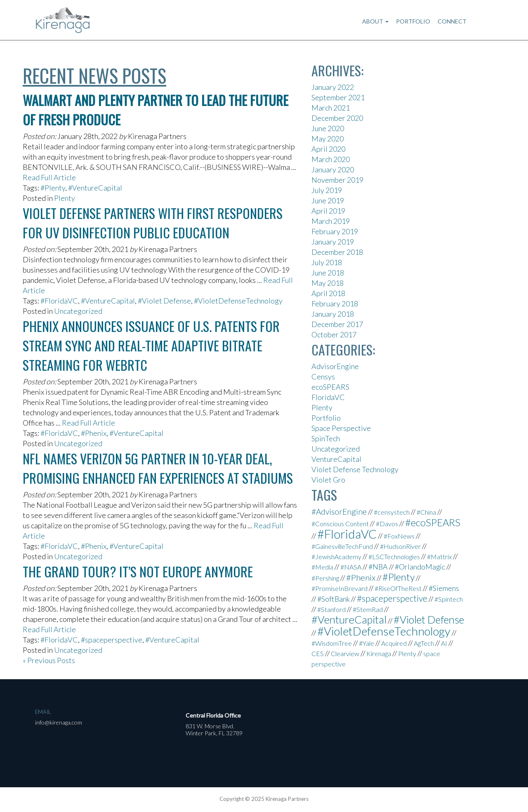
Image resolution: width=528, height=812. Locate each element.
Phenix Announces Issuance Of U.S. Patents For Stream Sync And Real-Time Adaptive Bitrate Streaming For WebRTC (151, 345)
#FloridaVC (59, 301)
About (375, 21)
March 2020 (331, 159)
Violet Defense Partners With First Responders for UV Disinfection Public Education (153, 223)
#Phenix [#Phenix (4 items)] (361, 577)
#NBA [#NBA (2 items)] (378, 567)
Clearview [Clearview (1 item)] (345, 653)
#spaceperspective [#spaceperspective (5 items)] (392, 598)
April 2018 (328, 293)
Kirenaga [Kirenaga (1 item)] (379, 653)
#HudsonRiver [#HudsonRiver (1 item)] (400, 546)
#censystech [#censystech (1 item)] (392, 512)
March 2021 (331, 108)
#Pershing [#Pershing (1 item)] (325, 578)
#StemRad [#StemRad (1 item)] (368, 609)
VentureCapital (336, 459)
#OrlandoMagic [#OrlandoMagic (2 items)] (420, 567)
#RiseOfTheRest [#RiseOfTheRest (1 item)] (398, 588)
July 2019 (327, 190)
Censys (323, 377)
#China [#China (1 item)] (426, 512)
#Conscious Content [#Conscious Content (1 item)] (340, 524)
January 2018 (333, 314)
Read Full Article (49, 177)
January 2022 (333, 87)
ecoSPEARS (330, 387)
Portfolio (413, 21)
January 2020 (333, 169)
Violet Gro (328, 480)
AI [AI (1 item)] (444, 643)
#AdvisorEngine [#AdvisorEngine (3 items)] (339, 512)
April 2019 (328, 211)
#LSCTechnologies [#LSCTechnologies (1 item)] (394, 557)
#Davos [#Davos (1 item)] (387, 524)
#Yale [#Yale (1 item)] (367, 643)
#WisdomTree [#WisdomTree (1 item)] (332, 643)
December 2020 (337, 118)
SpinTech (326, 438)
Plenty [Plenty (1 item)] (407, 653)
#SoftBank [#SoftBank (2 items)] (334, 599)
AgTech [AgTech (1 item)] (424, 643)
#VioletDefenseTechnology (238, 301)
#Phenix (94, 433)
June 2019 (328, 200)
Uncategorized (78, 311)
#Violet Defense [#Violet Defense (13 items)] (429, 619)
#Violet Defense (164, 301)
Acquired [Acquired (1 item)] (394, 643)
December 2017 (337, 324)
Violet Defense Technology (355, 469)
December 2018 (337, 252)
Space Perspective (341, 428)
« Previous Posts (49, 660)
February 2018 (335, 304)
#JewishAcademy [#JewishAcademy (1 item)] (336, 557)
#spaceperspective (112, 640)
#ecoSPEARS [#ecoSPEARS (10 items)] (433, 522)
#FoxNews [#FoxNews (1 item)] (399, 536)
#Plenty (53, 188)
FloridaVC (328, 397)
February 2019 (335, 231)
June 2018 (328, 273)
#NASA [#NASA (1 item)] (351, 567)
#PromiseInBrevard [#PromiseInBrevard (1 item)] (339, 588)
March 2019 (331, 221)
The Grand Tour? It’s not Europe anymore (138, 571)
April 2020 (328, 149)
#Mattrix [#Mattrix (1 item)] (439, 557)
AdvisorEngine (335, 366)
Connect (452, 21)
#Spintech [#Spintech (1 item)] (449, 599)
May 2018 (328, 283)
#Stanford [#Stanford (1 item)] (331, 609)
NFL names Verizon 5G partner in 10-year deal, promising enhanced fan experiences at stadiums (158, 468)
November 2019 (337, 180)
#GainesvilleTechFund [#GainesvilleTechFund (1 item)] (342, 546)
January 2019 (333, 242)
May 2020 (328, 139)
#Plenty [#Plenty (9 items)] (398, 577)
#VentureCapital (95, 188)
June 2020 (328, 128)
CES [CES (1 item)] (318, 653)
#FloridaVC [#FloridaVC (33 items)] (347, 534)
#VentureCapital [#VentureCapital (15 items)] (349, 619)
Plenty (65, 198)
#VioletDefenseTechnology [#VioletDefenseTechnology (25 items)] (384, 631)
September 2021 (338, 97)
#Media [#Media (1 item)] (322, 567)
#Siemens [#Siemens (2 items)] (444, 588)
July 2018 (327, 262)
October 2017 (334, 334)
